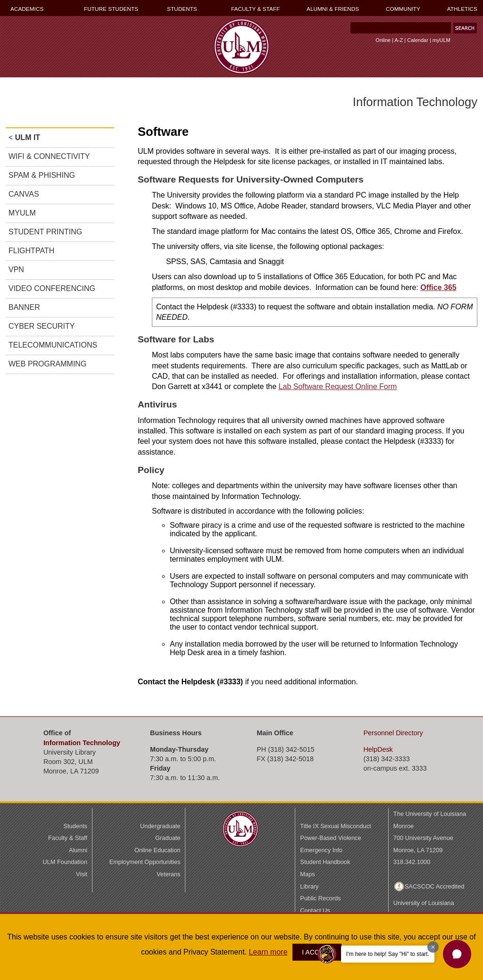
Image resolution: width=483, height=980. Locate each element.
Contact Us (315, 910)
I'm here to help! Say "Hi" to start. (388, 954)
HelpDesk (378, 749)
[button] (457, 954)
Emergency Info (321, 850)
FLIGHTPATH (31, 251)
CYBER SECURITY (42, 326)
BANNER (24, 307)
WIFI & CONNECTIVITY (49, 156)
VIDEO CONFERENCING (52, 288)
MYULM (22, 213)
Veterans (169, 874)
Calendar (418, 40)
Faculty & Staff (68, 838)
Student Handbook (325, 862)
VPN (16, 270)
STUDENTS (182, 9)
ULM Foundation (65, 862)
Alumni (78, 850)
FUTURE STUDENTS (111, 9)
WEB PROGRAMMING (47, 364)
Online (383, 40)
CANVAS (24, 194)
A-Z (399, 40)
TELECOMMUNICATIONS (53, 345)
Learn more (268, 952)
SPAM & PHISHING (42, 175)
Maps (307, 874)
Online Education (157, 850)
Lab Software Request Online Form (338, 386)
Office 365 (438, 287)
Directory (393, 733)
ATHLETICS (462, 9)
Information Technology (82, 743)
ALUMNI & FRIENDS (333, 9)
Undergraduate (160, 826)
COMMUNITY (403, 9)
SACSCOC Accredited (435, 886)
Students (75, 826)
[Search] (401, 28)
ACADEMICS (27, 9)
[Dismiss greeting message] (433, 947)
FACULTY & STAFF (255, 9)
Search (348, 30)
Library (309, 886)
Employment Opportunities (145, 862)
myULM (441, 40)
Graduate (168, 838)
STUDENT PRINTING (45, 232)
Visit (82, 874)
